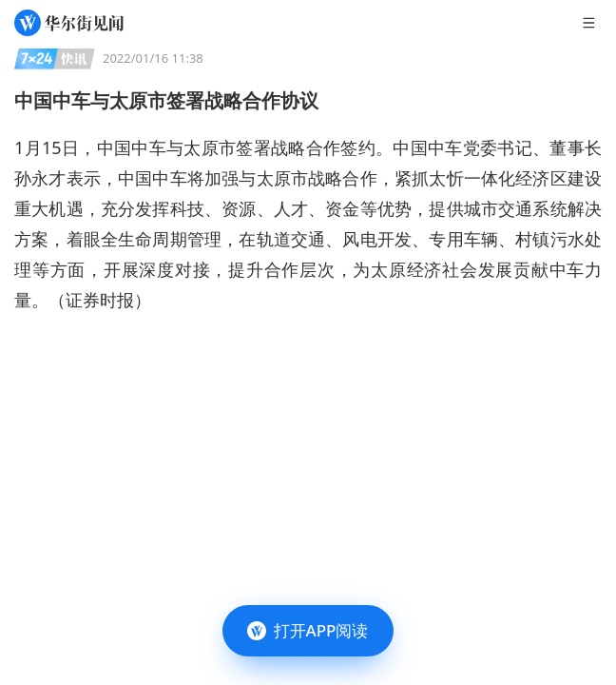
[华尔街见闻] (69, 23)
